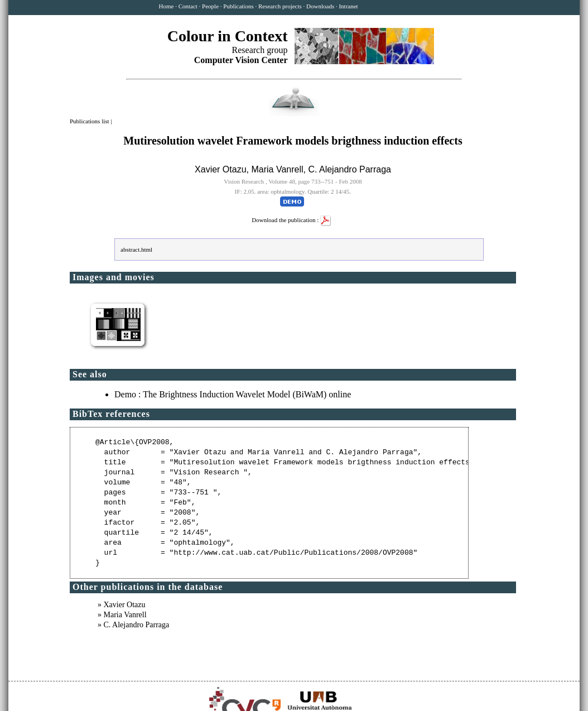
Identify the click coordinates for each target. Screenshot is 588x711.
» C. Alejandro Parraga (133, 625)
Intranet (348, 6)
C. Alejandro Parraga (350, 169)
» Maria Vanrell (122, 615)
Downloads (320, 6)
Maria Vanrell (277, 169)
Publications (238, 6)
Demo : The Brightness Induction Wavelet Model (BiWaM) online (233, 394)
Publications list (90, 121)
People (210, 6)
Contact (188, 6)
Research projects (280, 6)
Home (167, 6)
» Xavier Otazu (122, 605)
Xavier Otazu (220, 169)
